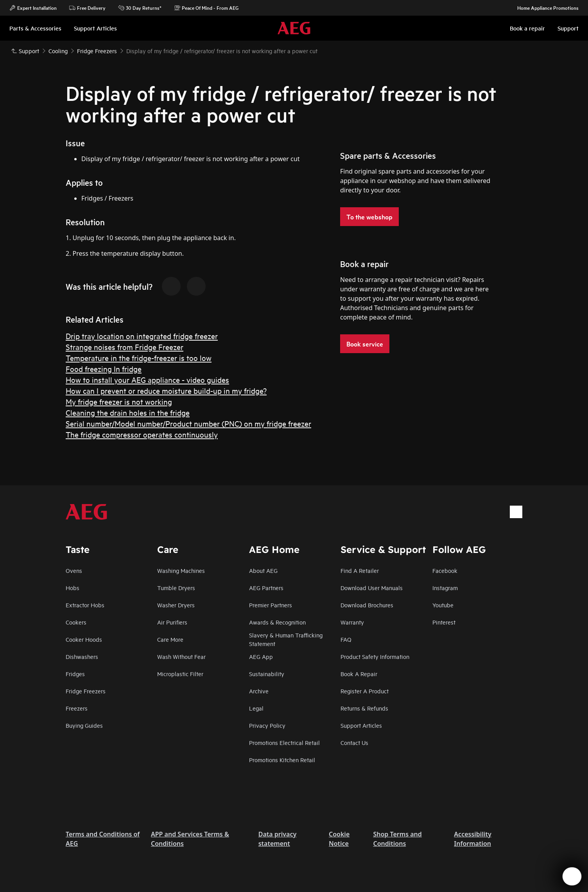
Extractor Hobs (85, 605)
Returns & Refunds (364, 708)
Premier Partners (271, 605)
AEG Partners (266, 588)
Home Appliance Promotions (544, 8)
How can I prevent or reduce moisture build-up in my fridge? (166, 390)
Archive (259, 691)
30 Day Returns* (140, 8)
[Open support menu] (572, 876)
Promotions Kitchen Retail (282, 760)
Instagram (445, 588)
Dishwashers (82, 656)
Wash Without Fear (181, 656)
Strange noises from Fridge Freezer (125, 347)
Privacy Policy (267, 725)
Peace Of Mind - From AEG (206, 8)
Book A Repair (359, 674)
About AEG (263, 570)
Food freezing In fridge (104, 369)
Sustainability (267, 674)
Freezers (77, 708)
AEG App (261, 656)
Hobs (73, 588)
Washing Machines (181, 570)
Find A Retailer (360, 570)
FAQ (346, 639)
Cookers (76, 622)
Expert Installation (33, 8)
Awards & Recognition (277, 622)
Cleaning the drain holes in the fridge (128, 412)
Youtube (443, 605)
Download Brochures (367, 605)
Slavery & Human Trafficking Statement (286, 639)
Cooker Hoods (84, 639)
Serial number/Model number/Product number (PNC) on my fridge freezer (188, 423)
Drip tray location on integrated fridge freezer (142, 336)
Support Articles (361, 725)
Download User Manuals (372, 588)
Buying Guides (84, 725)
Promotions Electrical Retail (284, 742)
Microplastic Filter (180, 674)
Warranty (352, 622)
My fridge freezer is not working (119, 401)
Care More (170, 639)
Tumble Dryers (176, 588)
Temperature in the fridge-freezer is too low (139, 358)
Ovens (74, 570)
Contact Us (354, 742)
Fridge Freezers (86, 691)
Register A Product (365, 691)
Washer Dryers (176, 605)
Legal (256, 708)
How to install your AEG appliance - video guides (147, 380)
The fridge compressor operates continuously (142, 434)
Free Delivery (87, 8)
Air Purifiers (172, 622)
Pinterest (444, 622)
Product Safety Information (375, 656)
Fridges (75, 674)
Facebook (445, 570)
